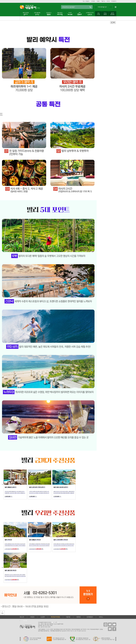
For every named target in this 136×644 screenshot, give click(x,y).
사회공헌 (32, 617)
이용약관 (68, 617)
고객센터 (93, 1)
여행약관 (79, 617)
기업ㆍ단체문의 (86, 1)
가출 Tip (103, 1)
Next (116, 639)
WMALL (101, 617)
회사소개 (22, 617)
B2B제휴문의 (90, 617)
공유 (113, 23)
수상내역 (43, 617)
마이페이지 (114, 1)
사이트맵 (25, 621)
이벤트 (98, 1)
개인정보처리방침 (55, 617)
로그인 (108, 1)
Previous (20, 639)
